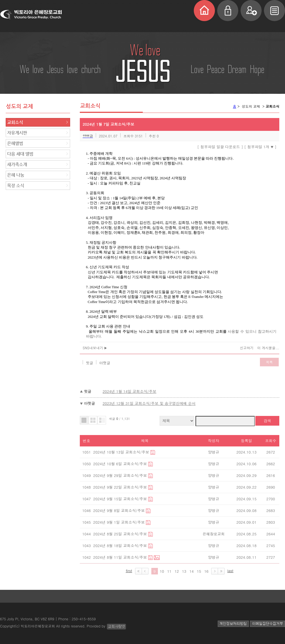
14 (191, 571)
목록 (269, 362)
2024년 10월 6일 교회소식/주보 (121, 464)
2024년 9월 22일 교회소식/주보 (121, 487)
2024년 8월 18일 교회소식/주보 (121, 546)
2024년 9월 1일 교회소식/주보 (120, 522)
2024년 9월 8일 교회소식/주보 (120, 510)
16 (206, 571)
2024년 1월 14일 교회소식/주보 (130, 391)
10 (162, 571)
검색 (267, 421)
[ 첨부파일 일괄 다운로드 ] (220, 147)
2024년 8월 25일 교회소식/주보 (121, 534)
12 (177, 571)
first (129, 571)
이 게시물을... (268, 348)
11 (169, 571)
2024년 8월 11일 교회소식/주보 (121, 557)
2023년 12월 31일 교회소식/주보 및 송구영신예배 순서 (149, 403)
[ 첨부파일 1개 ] (260, 147)
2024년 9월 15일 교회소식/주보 (121, 499)
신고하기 (247, 348)
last (230, 571)
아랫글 (105, 363)
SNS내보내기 (95, 348)
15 (199, 571)
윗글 (89, 363)
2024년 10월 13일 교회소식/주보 (122, 452)
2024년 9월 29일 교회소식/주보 (121, 475)
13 (184, 571)
